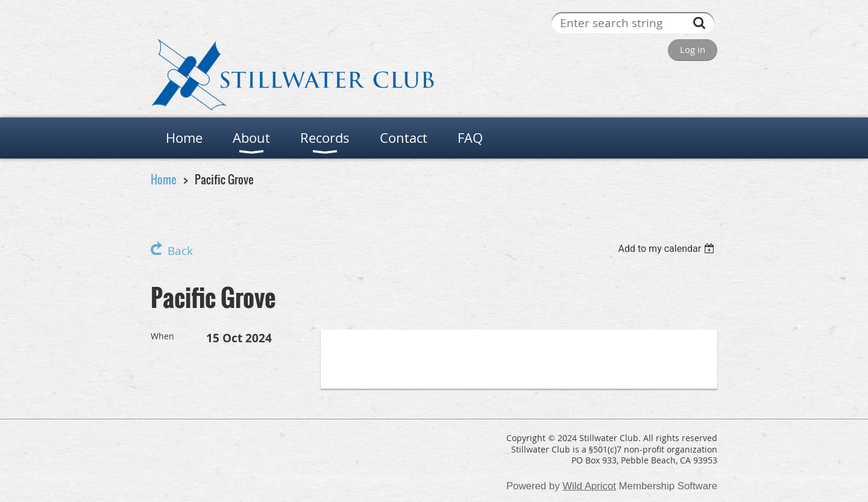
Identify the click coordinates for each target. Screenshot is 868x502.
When (162, 336)
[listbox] (668, 249)
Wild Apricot (589, 486)
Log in (693, 49)
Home (164, 179)
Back (180, 251)
